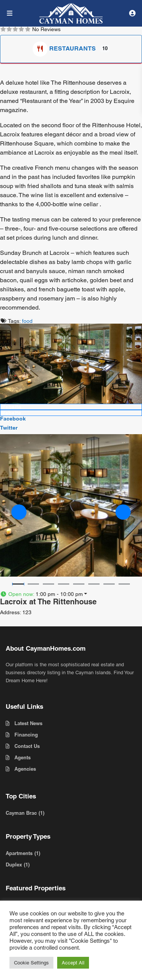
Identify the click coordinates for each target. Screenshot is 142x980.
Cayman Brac (21, 813)
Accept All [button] (73, 963)
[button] (19, 512)
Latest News (28, 723)
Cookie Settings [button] (31, 963)
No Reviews (46, 29)
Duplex (14, 865)
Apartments (19, 853)
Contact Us (27, 746)
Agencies (25, 769)
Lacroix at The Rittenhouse (48, 602)
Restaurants (65, 48)
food (27, 321)
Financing (26, 735)
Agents (23, 757)
